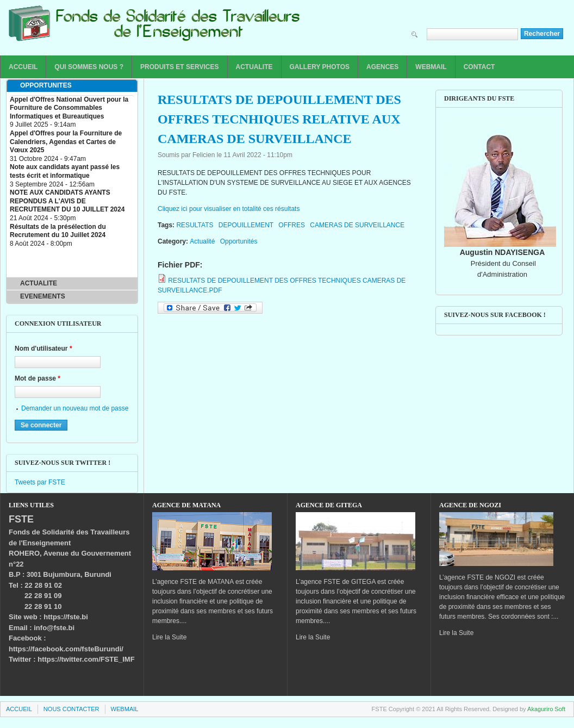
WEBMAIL (431, 67)
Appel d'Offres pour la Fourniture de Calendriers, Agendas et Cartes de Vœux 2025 (66, 142)
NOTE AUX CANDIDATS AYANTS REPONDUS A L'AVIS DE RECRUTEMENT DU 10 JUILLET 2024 (67, 201)
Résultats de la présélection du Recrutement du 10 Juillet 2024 (58, 231)
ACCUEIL (23, 67)
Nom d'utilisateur (43, 349)
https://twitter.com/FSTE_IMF (86, 659)
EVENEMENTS (43, 296)
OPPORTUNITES (46, 85)
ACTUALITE (254, 67)
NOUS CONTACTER (71, 709)
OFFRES (292, 225)
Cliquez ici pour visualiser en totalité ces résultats (229, 209)
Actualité (202, 241)
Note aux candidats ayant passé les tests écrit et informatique (65, 171)
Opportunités (239, 241)
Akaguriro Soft (546, 709)
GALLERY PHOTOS (320, 67)
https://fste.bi (66, 617)
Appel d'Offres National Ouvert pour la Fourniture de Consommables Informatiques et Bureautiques (69, 108)
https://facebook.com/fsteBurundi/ (66, 649)
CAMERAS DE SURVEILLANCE (357, 225)
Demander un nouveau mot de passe (75, 408)
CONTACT (479, 67)
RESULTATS (195, 225)
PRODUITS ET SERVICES (179, 67)
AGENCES (382, 67)
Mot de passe (38, 378)
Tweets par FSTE (40, 482)
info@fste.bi (54, 628)
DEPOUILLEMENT (246, 225)
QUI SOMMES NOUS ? (89, 67)
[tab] (72, 86)
